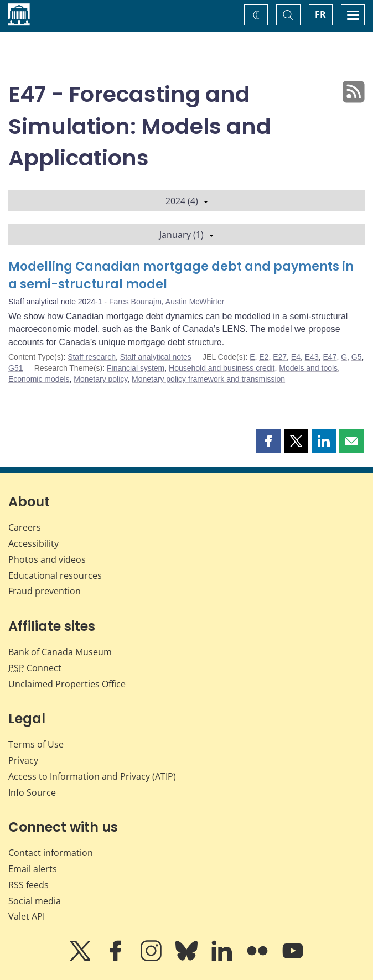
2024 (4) (187, 201)
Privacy (23, 760)
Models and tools (308, 368)
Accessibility (33, 543)
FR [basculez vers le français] (320, 14)
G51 (15, 368)
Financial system (136, 368)
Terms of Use (36, 744)
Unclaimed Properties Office (67, 684)
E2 (264, 357)
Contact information (51, 853)
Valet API (27, 916)
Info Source (32, 792)
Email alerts (33, 869)
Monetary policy (100, 379)
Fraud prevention (45, 591)
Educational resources (55, 575)
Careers (25, 527)
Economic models (39, 379)
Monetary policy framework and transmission (208, 379)
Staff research (92, 357)
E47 (330, 357)
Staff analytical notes (156, 357)
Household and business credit (222, 368)
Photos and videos (47, 559)
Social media (35, 901)
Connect (35, 668)
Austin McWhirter (195, 302)
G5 (357, 357)
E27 (280, 357)
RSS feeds (29, 885)
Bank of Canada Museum (60, 652)
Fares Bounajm (135, 302)
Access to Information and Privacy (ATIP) (92, 776)
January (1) (186, 235)
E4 (296, 357)
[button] (268, 441)
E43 (312, 357)
